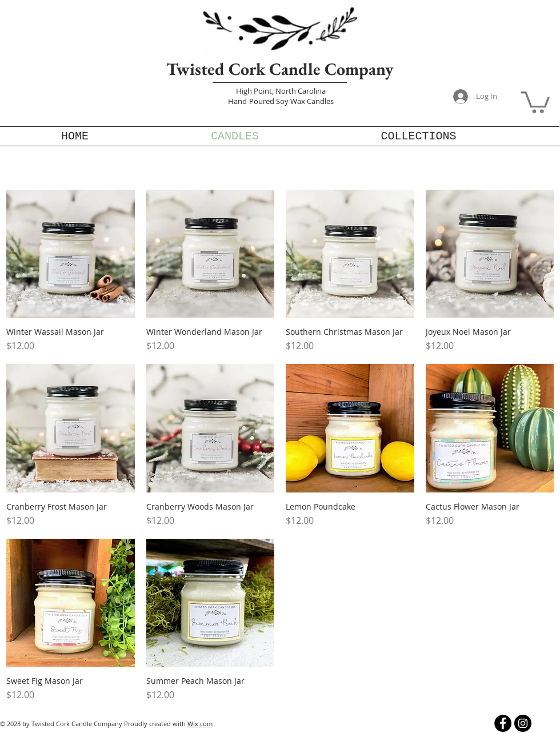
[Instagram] (523, 723)
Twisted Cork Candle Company (280, 69)
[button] (535, 101)
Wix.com (200, 724)
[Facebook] (503, 723)
